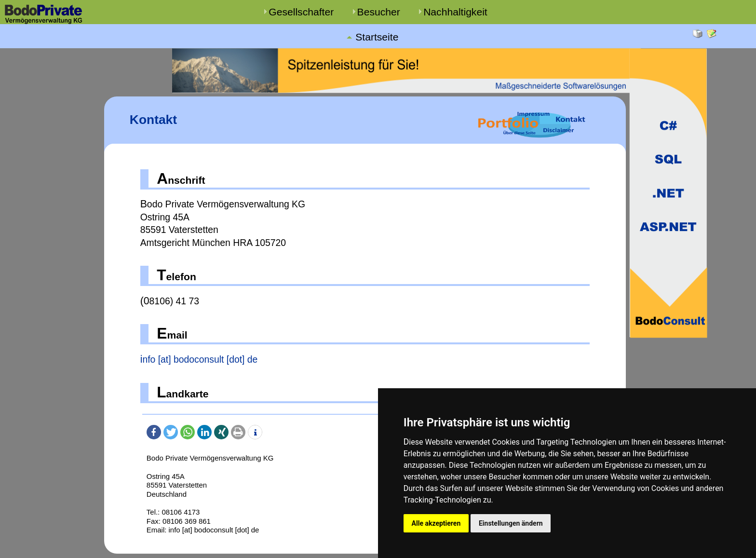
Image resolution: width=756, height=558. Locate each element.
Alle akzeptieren (436, 523)
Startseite (377, 37)
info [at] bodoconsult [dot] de (199, 359)
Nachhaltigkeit (455, 12)
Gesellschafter (301, 12)
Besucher (379, 12)
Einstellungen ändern (512, 523)
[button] (154, 432)
